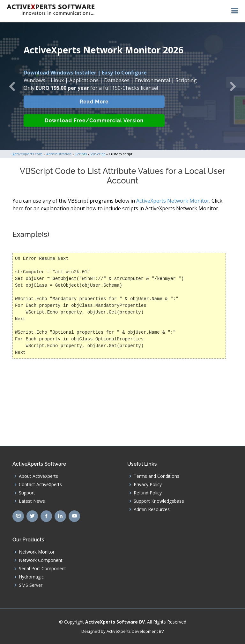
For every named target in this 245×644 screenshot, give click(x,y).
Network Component (41, 560)
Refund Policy (148, 493)
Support (27, 493)
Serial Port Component (42, 569)
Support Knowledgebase (159, 501)
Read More (95, 109)
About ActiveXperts (38, 476)
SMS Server (31, 585)
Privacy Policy (148, 485)
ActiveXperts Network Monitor (173, 201)
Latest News (32, 501)
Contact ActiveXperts (40, 485)
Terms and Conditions (156, 476)
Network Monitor (37, 552)
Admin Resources (152, 509)
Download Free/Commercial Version (95, 129)
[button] (12, 86)
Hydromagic (31, 577)
